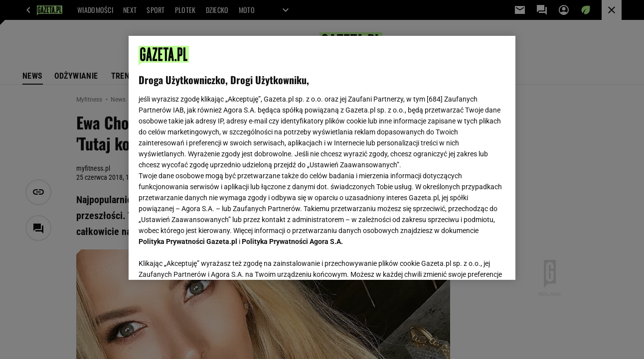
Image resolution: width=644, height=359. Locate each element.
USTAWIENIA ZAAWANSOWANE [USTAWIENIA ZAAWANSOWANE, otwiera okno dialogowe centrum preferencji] (204, 260)
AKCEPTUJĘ (471, 260)
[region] (322, 158)
